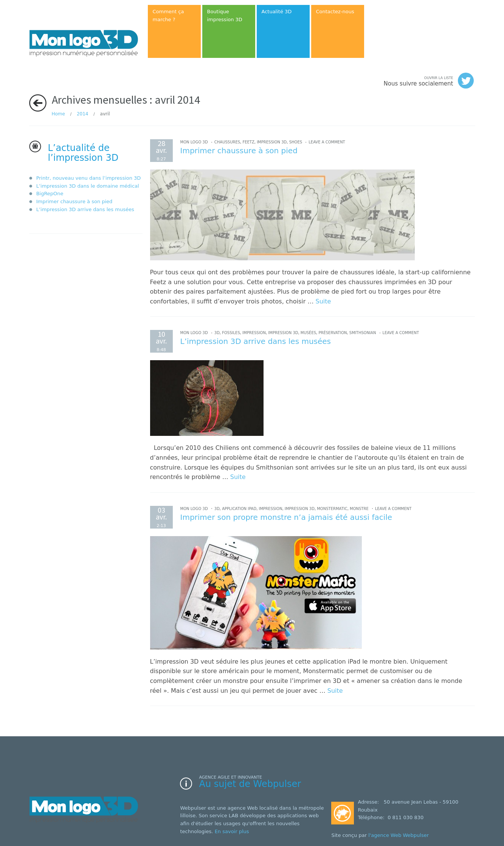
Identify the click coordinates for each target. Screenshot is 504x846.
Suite (323, 301)
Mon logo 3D (194, 142)
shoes (296, 142)
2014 (83, 114)
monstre (359, 509)
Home (58, 114)
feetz (248, 142)
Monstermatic (332, 509)
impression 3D (272, 142)
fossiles (231, 333)
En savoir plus (232, 831)
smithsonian (363, 333)
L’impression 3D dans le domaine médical (88, 186)
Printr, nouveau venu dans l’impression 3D (89, 178)
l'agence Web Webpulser (399, 835)
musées (308, 333)
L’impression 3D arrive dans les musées (85, 209)
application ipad (239, 509)
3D (217, 333)
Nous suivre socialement (429, 81)
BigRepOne (50, 194)
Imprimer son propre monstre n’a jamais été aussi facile (286, 517)
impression (254, 333)
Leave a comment (327, 142)
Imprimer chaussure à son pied (74, 201)
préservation (333, 333)
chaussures (227, 142)
